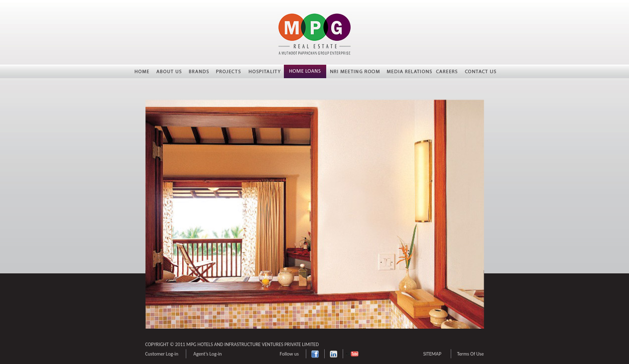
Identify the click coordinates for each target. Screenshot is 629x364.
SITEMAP (432, 354)
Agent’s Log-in (207, 354)
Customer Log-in (162, 354)
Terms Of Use (471, 354)
